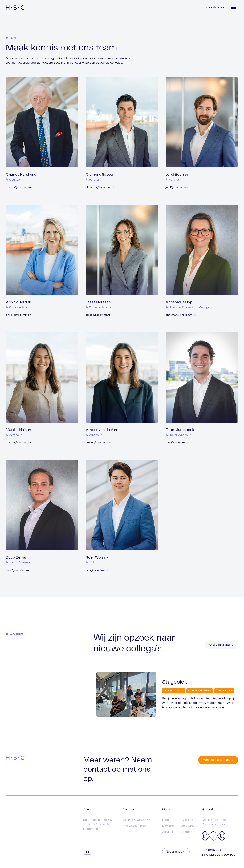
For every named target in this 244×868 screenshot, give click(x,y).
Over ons (187, 820)
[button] (215, 8)
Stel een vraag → (221, 645)
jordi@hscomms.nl (177, 187)
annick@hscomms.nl (19, 315)
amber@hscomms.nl (98, 443)
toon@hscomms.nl (177, 443)
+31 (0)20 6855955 (137, 820)
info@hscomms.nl (97, 570)
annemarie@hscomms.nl (181, 315)
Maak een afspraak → (218, 760)
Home (166, 820)
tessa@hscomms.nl (98, 315)
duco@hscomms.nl (18, 570)
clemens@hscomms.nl (100, 187)
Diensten (168, 826)
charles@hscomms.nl (19, 187)
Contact (186, 832)
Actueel (168, 832)
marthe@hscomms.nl (19, 443)
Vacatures (187, 826)
